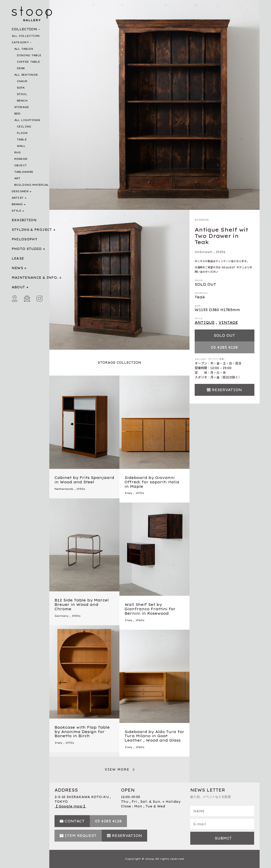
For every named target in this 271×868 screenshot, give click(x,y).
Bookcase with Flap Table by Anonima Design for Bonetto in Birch (82, 732)
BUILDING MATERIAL (32, 185)
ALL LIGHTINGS (27, 120)
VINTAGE (228, 322)
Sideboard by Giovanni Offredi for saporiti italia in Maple (152, 482)
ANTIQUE (205, 322)
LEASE (18, 258)
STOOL (22, 94)
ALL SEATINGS (26, 75)
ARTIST (18, 198)
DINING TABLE (29, 55)
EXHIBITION (24, 220)
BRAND (17, 204)
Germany (62, 616)
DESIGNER (20, 191)
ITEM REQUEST (81, 836)
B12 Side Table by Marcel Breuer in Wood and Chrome (82, 605)
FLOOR (22, 133)
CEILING (24, 127)
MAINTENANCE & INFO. (35, 278)
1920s (221, 252)
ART (17, 178)
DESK (21, 68)
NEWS (17, 268)
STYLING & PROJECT (32, 230)
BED (18, 114)
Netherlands (64, 489)
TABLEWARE (24, 172)
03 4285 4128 (224, 347)
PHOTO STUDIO (27, 249)
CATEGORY (20, 42)
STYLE (17, 211)
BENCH (22, 101)
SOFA (21, 88)
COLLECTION (25, 29)
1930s (81, 489)
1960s (140, 620)
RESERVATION (227, 390)
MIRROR (21, 159)
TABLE (22, 139)
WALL (21, 146)
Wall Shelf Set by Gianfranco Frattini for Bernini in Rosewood (150, 609)
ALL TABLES (24, 49)
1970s (140, 493)
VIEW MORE (117, 769)
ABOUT (18, 287)
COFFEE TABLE (29, 62)
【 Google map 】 (70, 806)
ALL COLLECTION (26, 36)
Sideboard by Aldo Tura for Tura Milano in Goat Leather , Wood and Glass (154, 736)
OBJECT (21, 165)
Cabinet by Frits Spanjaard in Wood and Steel (84, 480)
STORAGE (22, 107)
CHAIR (22, 81)
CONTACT (75, 821)
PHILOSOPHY (25, 239)
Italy (128, 493)
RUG (18, 152)
